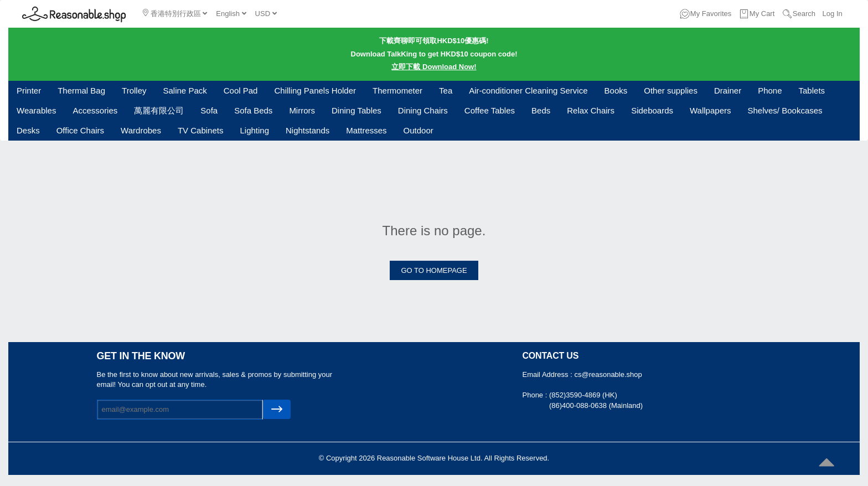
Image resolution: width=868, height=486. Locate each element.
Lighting (254, 130)
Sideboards (652, 110)
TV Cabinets (201, 130)
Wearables (36, 110)
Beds (541, 110)
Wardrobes (141, 130)
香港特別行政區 (175, 13)
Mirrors (302, 110)
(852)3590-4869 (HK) (583, 395)
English (231, 14)
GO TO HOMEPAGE (434, 270)
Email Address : (549, 374)
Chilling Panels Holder (315, 91)
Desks (28, 130)
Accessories (95, 110)
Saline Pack (185, 91)
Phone (770, 91)
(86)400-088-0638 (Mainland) (596, 405)
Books (616, 91)
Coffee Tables (490, 110)
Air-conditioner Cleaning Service (528, 91)
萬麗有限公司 (159, 110)
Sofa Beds (253, 110)
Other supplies (671, 91)
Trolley (134, 91)
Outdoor (418, 130)
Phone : (536, 395)
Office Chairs (80, 130)
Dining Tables (356, 110)
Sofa (209, 110)
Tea (446, 91)
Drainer (728, 91)
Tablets (812, 91)
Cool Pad (241, 91)
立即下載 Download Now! (434, 67)
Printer (29, 91)
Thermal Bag (81, 91)
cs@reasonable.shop (608, 374)
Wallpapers (710, 110)
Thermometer (397, 91)
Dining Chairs (423, 110)
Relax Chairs (591, 110)
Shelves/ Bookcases (785, 110)
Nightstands (308, 130)
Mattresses (366, 130)
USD (266, 14)
